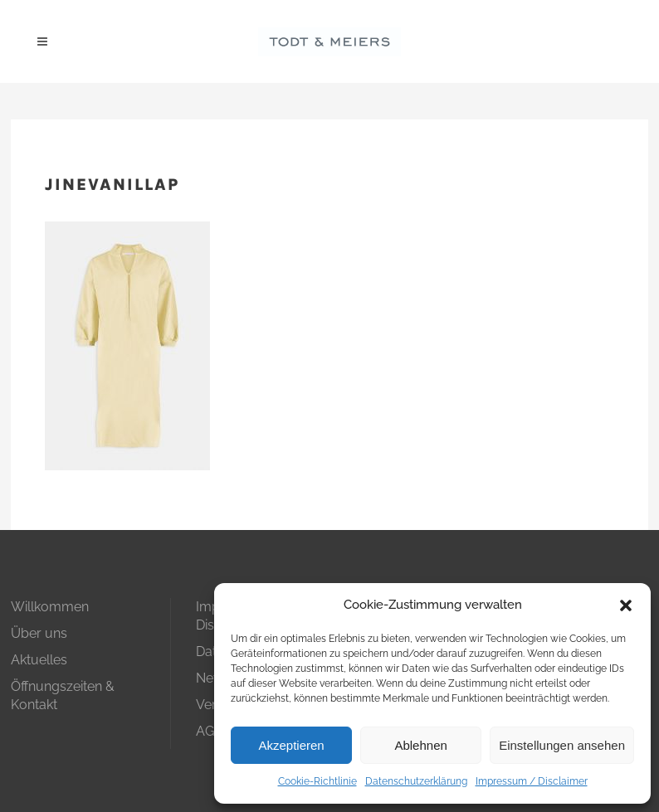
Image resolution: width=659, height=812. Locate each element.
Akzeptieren (291, 745)
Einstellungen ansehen (562, 745)
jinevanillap (112, 185)
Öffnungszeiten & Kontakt (63, 695)
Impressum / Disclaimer (532, 781)
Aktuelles (39, 660)
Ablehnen (420, 745)
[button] (626, 605)
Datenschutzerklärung (416, 781)
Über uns (39, 633)
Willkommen (50, 607)
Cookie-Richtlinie (317, 781)
